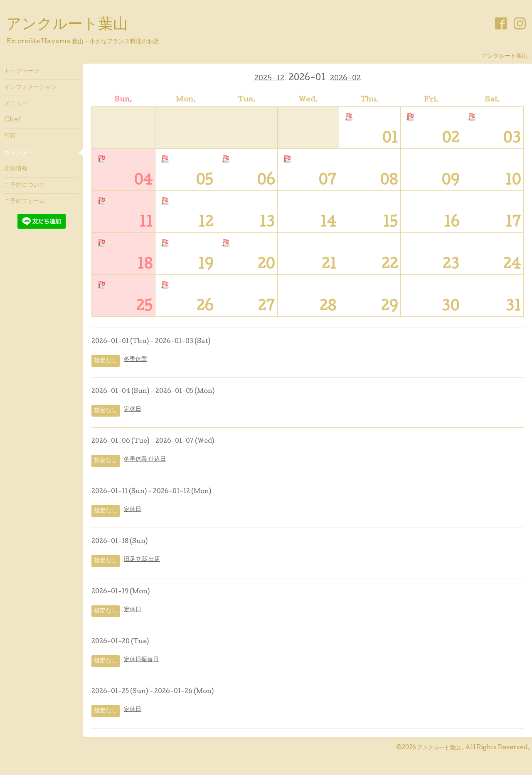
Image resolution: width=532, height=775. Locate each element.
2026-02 (345, 79)
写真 (10, 136)
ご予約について (25, 185)
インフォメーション (30, 88)
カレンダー (19, 153)
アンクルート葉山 (67, 25)
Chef (12, 120)
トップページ (22, 72)
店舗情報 (16, 169)
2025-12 (269, 79)
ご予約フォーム (25, 202)
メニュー (16, 104)
